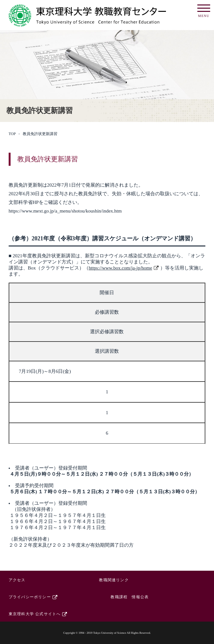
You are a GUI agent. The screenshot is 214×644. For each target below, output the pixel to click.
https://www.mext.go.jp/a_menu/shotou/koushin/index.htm (65, 211)
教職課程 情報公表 (130, 597)
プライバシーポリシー (30, 597)
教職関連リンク (114, 580)
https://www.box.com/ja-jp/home (120, 268)
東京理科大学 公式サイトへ (35, 614)
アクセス (17, 580)
